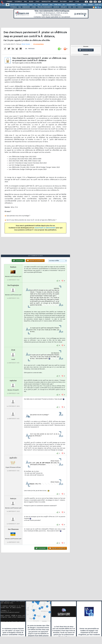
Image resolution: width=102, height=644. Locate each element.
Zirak (13, 350)
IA (35, 5)
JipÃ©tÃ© (13, 458)
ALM (39, 5)
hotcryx (13, 499)
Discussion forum (86, 50)
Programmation (71, 5)
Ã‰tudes (63, 2)
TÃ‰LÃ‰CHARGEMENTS (45, 7)
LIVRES (34, 7)
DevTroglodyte (13, 285)
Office (85, 5)
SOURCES (56, 7)
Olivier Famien (26, 44)
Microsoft (45, 5)
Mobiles (91, 5)
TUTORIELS (13, 7)
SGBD (79, 5)
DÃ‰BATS (64, 7)
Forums (9, 2)
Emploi (55, 2)
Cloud (31, 5)
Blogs (31, 2)
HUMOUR (80, 7)
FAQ (25, 2)
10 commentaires (38, 44)
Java (51, 5)
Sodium (13, 267)
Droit (71, 2)
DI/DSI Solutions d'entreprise (19, 5)
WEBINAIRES (26, 7)
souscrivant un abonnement (45, 228)
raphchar (13, 381)
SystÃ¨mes (98, 5)
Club (77, 2)
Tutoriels (18, 2)
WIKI (70, 7)
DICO (74, 7)
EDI (64, 5)
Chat (37, 2)
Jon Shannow (13, 529)
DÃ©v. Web (57, 5)
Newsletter (46, 2)
